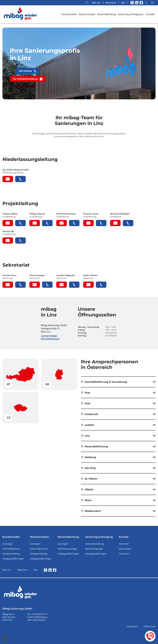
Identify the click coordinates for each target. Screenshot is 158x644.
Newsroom (111, 3)
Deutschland (125, 549)
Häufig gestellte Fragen (13, 559)
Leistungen (8, 544)
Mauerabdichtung (107, 14)
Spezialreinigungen (94, 549)
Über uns (96, 3)
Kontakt (150, 14)
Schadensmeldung (11, 554)
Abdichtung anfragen (67, 549)
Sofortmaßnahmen (11, 549)
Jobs (123, 3)
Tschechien (124, 554)
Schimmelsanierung (94, 544)
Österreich (124, 544)
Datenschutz (150, 626)
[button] (5, 639)
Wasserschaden (87, 14)
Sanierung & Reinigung (131, 14)
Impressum (132, 626)
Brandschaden (69, 14)
